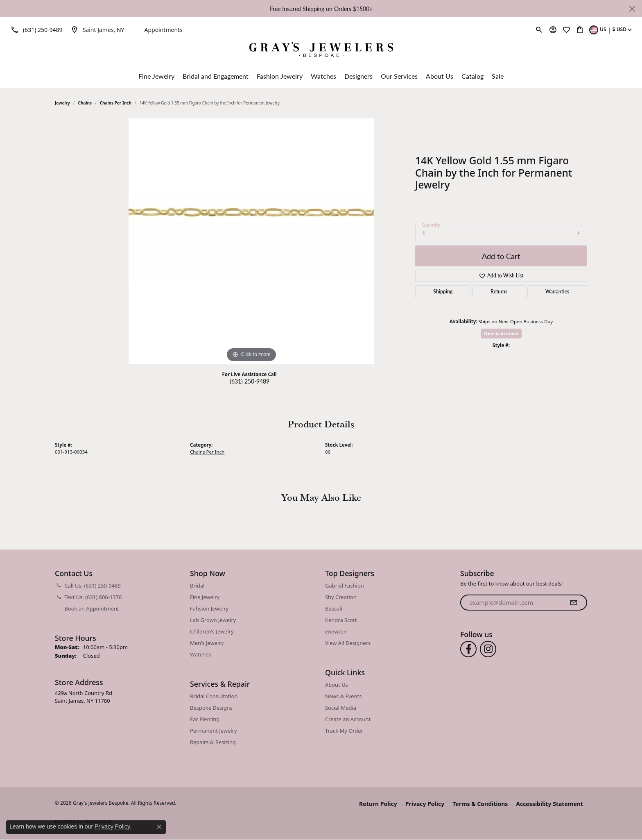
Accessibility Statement (549, 804)
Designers (358, 76)
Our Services (399, 76)
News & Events (343, 696)
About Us (440, 76)
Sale (498, 76)
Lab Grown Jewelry (213, 620)
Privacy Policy (425, 804)
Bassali (334, 608)
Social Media (341, 708)
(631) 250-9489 (250, 381)
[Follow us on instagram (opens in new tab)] (488, 649)
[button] (539, 30)
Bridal (197, 586)
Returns (499, 292)
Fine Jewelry (156, 76)
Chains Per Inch (116, 103)
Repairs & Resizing (213, 742)
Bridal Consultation (214, 696)
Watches (323, 76)
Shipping (443, 292)
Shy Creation (341, 597)
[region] (251, 241)
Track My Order (344, 731)
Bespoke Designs (211, 708)
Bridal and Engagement (216, 76)
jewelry (62, 103)
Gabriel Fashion (345, 586)
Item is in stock (501, 333)
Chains (85, 103)
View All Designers (348, 643)
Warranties (557, 292)
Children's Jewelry (212, 631)
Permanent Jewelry (214, 731)
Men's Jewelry (207, 643)
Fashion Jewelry (280, 76)
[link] (35, 30)
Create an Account (348, 719)
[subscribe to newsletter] (574, 603)
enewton (336, 631)
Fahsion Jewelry (209, 608)
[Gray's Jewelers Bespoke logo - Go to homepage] (321, 51)
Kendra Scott (341, 620)
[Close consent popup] (159, 827)
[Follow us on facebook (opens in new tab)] (468, 649)
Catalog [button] (472, 76)
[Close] (632, 9)
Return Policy (378, 804)
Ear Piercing (205, 719)
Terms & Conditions (480, 804)
